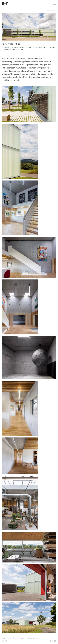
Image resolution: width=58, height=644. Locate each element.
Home (47, 10)
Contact (16, 638)
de (3, 641)
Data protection (35, 638)
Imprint (24, 638)
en (6, 641)
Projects (53, 10)
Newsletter (6, 638)
